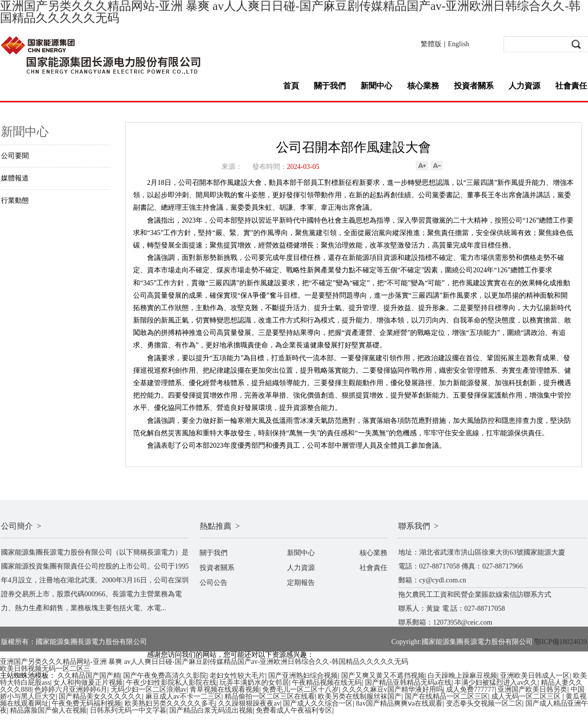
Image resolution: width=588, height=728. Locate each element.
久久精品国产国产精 (89, 676)
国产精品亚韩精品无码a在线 (408, 683)
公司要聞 (15, 156)
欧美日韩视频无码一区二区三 (45, 669)
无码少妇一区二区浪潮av (149, 689)
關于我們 (330, 86)
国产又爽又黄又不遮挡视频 (383, 676)
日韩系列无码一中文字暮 (128, 710)
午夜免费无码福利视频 (86, 703)
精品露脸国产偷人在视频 (48, 710)
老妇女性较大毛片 (237, 676)
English (459, 44)
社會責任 (571, 86)
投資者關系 (474, 86)
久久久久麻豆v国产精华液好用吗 (393, 689)
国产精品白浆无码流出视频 (211, 710)
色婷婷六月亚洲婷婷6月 (71, 689)
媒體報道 (15, 178)
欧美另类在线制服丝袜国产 (360, 696)
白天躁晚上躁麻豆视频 (462, 676)
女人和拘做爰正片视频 (88, 683)
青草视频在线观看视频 (224, 689)
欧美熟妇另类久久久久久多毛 (170, 703)
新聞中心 (376, 86)
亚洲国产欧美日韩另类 (532, 689)
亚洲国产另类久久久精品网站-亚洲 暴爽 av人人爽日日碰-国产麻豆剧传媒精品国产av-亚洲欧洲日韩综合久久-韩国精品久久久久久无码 (204, 662)
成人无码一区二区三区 (527, 696)
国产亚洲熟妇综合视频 (303, 676)
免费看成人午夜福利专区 (294, 710)
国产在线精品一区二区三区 (446, 696)
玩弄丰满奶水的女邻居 (254, 683)
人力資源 (524, 86)
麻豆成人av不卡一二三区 (184, 696)
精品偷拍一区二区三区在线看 (270, 696)
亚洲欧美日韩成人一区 (535, 676)
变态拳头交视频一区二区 (484, 703)
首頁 (291, 86)
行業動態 (15, 201)
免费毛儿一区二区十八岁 (300, 689)
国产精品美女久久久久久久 (100, 696)
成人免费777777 (470, 689)
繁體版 (431, 44)
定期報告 (301, 583)
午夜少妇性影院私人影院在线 (171, 683)
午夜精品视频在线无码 (327, 683)
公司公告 (214, 583)
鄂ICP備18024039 (561, 642)
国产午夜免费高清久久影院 (165, 676)
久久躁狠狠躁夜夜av (249, 703)
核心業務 (423, 86)
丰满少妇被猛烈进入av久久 (496, 683)
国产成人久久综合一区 (318, 703)
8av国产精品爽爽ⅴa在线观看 (399, 703)
